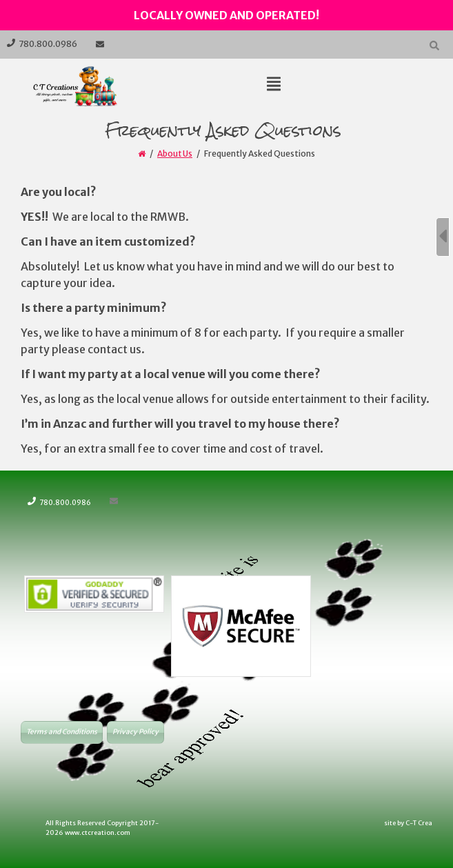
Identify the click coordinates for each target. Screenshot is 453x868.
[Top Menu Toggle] (274, 85)
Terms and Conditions (62, 732)
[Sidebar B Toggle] (443, 237)
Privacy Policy (135, 732)
